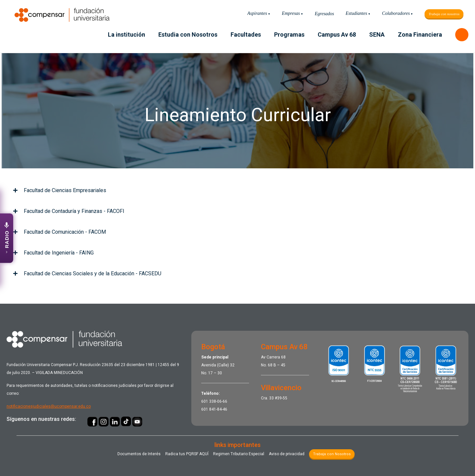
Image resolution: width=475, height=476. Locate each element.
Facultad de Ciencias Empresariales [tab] (60, 190)
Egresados (324, 14)
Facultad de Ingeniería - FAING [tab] (53, 253)
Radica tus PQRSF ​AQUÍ (187, 454)
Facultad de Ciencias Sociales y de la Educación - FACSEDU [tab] (87, 273)
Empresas (291, 13)
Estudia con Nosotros (188, 34)
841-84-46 (218, 409)
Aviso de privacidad (287, 454)
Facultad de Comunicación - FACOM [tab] (60, 232)
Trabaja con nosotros (444, 14)
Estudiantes (356, 13)
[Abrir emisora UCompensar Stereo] (7, 238)
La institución (127, 34)
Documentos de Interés (139, 454)
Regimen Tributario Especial (239, 454)
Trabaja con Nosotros (332, 454)
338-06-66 (218, 401)
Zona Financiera (420, 34)
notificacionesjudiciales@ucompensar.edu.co (49, 406)
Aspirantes (257, 13)
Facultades (246, 34)
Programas (289, 34)
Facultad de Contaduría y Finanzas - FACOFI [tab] (69, 211)
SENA (377, 34)
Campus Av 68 (337, 34)
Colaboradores (396, 13)
